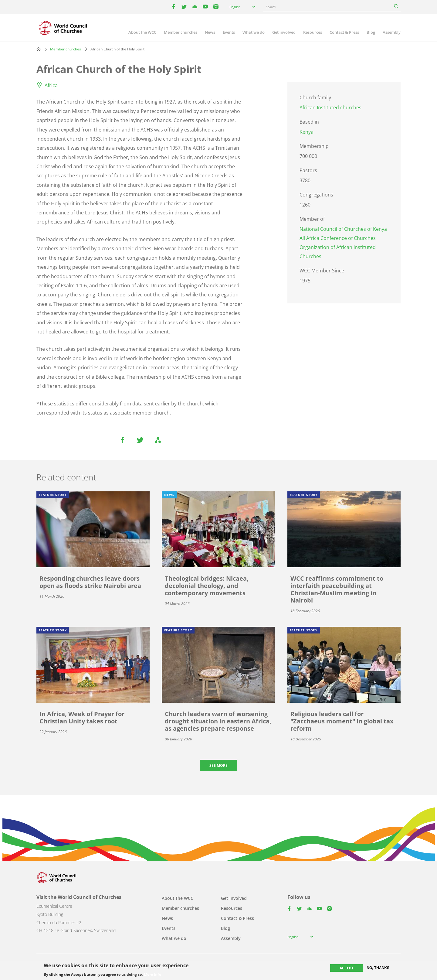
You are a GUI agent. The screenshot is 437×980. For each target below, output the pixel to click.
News (210, 32)
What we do (254, 32)
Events (229, 32)
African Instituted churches (330, 108)
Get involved (284, 32)
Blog (371, 32)
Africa (51, 85)
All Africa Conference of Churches (338, 238)
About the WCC (142, 32)
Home (39, 49)
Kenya (307, 132)
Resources (313, 32)
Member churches (181, 32)
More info (152, 975)
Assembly (392, 32)
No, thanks (378, 968)
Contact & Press (344, 32)
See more (218, 765)
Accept (347, 968)
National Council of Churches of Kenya (343, 229)
